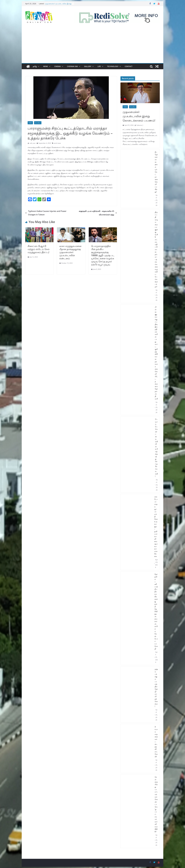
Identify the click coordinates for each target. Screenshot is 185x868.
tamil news (57, 143)
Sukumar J (140, 125)
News (46, 66)
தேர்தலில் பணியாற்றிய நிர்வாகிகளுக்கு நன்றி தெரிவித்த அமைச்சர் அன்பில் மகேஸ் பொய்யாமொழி (156, 611)
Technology (113, 66)
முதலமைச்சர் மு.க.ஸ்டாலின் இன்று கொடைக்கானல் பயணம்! (58, 5)
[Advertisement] (92, 45)
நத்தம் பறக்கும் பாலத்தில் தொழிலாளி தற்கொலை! (156, 688)
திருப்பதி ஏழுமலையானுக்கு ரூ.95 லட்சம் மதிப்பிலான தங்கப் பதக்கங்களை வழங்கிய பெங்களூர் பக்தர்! (156, 249)
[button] (38, 66)
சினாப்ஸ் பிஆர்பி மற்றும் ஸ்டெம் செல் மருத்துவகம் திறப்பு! (39, 249)
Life (99, 66)
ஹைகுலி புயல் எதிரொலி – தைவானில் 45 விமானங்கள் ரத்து (98, 213)
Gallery (88, 66)
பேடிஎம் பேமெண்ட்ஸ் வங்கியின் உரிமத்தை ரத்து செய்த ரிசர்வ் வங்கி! (156, 448)
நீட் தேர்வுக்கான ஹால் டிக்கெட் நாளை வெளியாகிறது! (156, 172)
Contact (129, 66)
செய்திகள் (38, 123)
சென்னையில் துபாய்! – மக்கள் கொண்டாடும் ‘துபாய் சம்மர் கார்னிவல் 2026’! (156, 804)
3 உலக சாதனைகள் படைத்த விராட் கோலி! (156, 742)
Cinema (57, 66)
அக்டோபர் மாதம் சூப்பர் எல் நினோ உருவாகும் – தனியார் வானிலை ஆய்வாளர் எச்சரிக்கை (156, 526)
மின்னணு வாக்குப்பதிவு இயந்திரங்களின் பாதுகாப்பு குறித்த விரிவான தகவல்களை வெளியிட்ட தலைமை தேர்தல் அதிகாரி (156, 353)
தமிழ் (35, 66)
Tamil (30, 123)
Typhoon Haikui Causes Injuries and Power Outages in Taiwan (46, 213)
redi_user (33, 143)
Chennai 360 (72, 66)
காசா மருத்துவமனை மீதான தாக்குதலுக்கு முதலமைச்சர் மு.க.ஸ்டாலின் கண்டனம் (70, 252)
